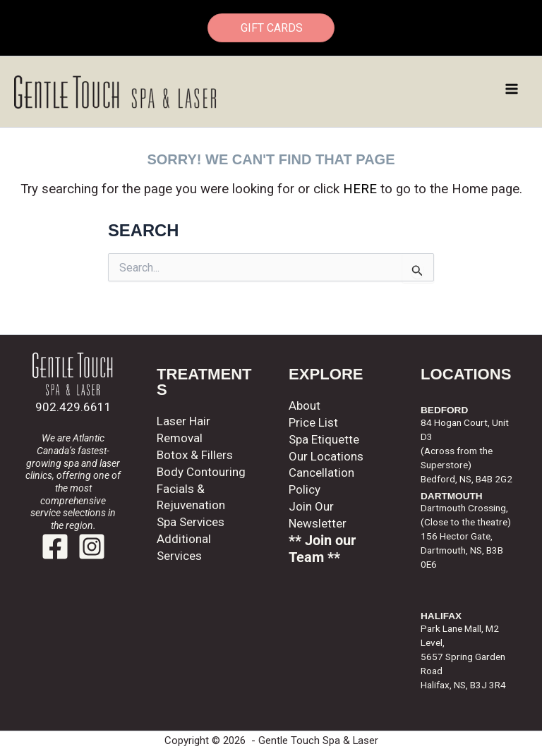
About (305, 406)
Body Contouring (201, 472)
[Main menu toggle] (512, 89)
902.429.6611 (73, 407)
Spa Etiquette (324, 439)
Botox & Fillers (195, 455)
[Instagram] (92, 547)
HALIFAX (441, 616)
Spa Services (191, 522)
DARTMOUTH (452, 496)
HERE (360, 189)
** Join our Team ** (322, 549)
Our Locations (326, 456)
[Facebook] (55, 547)
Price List (313, 422)
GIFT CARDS (271, 28)
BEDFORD (444, 410)
